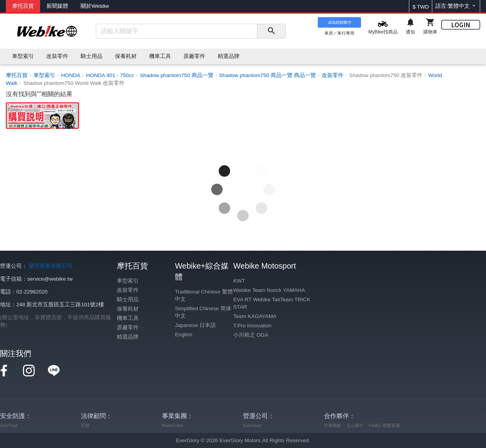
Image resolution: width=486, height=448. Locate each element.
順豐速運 (391, 425)
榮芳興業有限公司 (51, 266)
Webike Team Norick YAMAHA (269, 290)
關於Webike (95, 6)
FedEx (375, 425)
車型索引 (128, 281)
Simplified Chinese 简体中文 (203, 312)
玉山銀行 (355, 425)
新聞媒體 (57, 6)
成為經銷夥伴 (340, 22)
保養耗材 (128, 309)
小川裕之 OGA (251, 335)
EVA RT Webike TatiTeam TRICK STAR (272, 303)
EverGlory (252, 425)
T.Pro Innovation (252, 326)
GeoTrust (9, 425)
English (184, 335)
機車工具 (128, 318)
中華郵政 (333, 425)
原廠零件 (128, 328)
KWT (239, 281)
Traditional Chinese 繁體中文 (204, 295)
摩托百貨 (23, 6)
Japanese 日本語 (195, 325)
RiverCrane (173, 425)
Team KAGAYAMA (255, 316)
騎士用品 (128, 300)
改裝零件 (128, 290)
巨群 (85, 425)
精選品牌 (128, 337)
